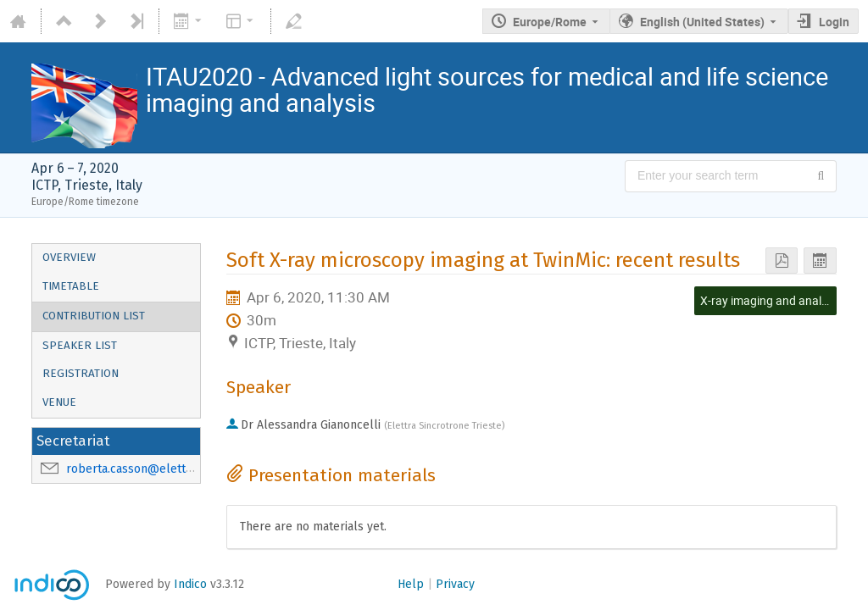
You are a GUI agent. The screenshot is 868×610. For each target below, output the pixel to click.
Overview (69, 258)
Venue (59, 402)
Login (834, 22)
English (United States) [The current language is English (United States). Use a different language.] (702, 22)
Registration (81, 374)
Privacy (455, 584)
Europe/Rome (550, 22)
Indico (190, 584)
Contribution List (94, 316)
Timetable (71, 286)
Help (411, 584)
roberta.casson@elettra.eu (139, 469)
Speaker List (80, 346)
